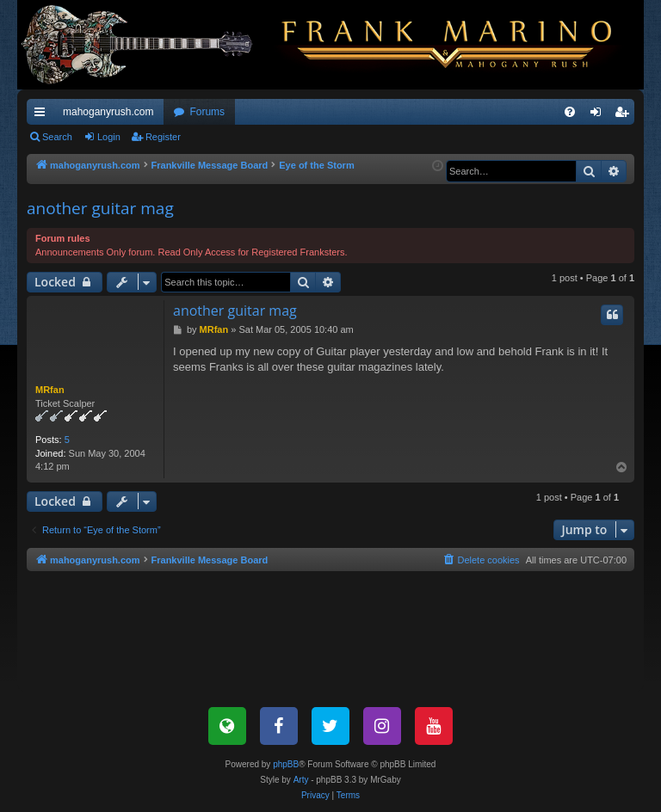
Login (109, 137)
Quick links (43, 115)
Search (57, 137)
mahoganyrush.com (108, 112)
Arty (301, 780)
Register (163, 137)
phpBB (286, 764)
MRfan (50, 390)
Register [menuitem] (625, 115)
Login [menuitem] (599, 115)
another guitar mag (100, 208)
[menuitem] (570, 112)
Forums (207, 112)
